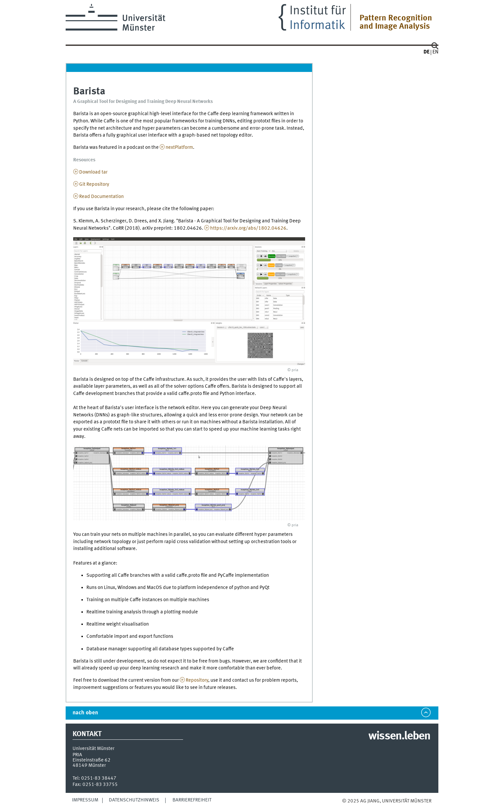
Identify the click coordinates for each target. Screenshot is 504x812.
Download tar (93, 172)
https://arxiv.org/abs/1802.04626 (248, 228)
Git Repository (94, 184)
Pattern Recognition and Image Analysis (396, 22)
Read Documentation (101, 197)
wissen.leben (399, 736)
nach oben (85, 713)
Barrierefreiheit (192, 800)
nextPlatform (179, 147)
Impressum (85, 800)
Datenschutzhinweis (134, 800)
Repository (197, 680)
